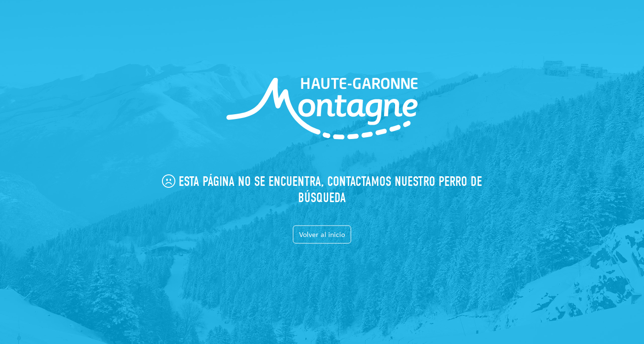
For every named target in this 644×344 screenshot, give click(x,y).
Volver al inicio (322, 234)
